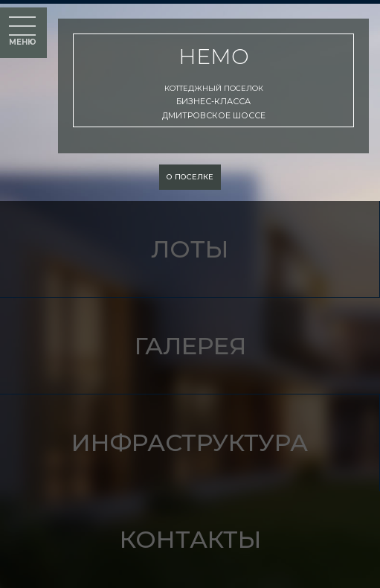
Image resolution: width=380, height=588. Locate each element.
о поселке (190, 177)
